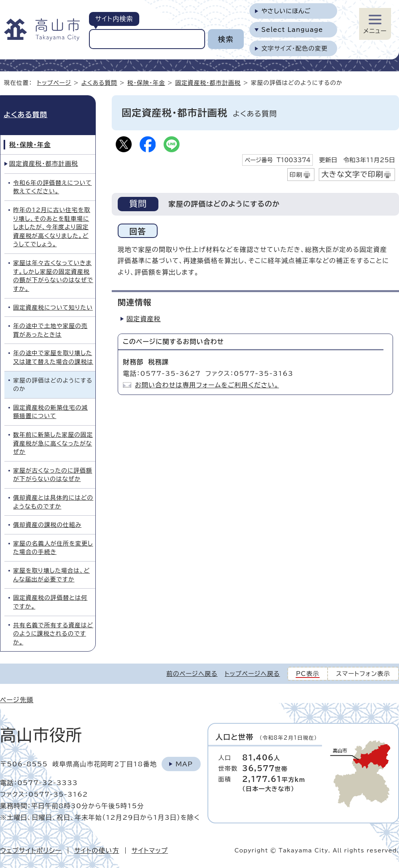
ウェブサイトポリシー (31, 850)
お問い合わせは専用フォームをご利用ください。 (207, 385)
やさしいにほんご (286, 11)
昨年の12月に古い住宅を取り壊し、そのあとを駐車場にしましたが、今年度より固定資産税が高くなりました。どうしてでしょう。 (52, 227)
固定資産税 (144, 319)
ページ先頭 (17, 700)
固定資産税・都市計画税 (208, 83)
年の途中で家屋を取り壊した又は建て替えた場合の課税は (53, 357)
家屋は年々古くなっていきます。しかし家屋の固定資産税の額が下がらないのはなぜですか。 (53, 276)
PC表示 (308, 674)
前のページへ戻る (192, 674)
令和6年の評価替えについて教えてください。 (52, 187)
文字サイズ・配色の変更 (295, 48)
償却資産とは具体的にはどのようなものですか (53, 502)
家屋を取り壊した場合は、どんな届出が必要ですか (51, 575)
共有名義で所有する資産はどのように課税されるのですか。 (53, 634)
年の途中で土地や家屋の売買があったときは (50, 330)
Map (184, 764)
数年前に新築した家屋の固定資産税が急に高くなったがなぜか (53, 443)
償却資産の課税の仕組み (47, 525)
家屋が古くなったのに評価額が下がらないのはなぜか (53, 475)
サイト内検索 (114, 19)
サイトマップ (150, 850)
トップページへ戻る (252, 674)
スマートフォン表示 (363, 674)
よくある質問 (99, 83)
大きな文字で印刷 (352, 174)
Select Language (292, 30)
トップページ (54, 83)
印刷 (296, 175)
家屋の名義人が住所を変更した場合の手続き (53, 548)
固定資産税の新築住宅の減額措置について (50, 412)
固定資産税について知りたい (53, 307)
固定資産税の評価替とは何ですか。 (50, 602)
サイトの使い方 (97, 850)
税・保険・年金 (146, 83)
